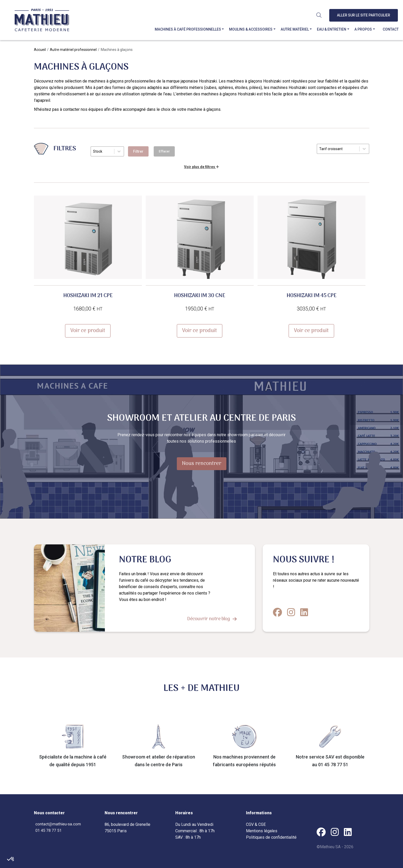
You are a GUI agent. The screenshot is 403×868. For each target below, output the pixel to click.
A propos (364, 29)
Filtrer (138, 151)
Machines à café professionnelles (188, 29)
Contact (391, 29)
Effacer (164, 151)
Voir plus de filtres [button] (201, 167)
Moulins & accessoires (251, 29)
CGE (262, 824)
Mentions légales (262, 831)
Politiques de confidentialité (271, 837)
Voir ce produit (88, 331)
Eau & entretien (332, 29)
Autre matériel (295, 29)
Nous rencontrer (202, 464)
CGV (250, 824)
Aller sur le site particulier (364, 15)
